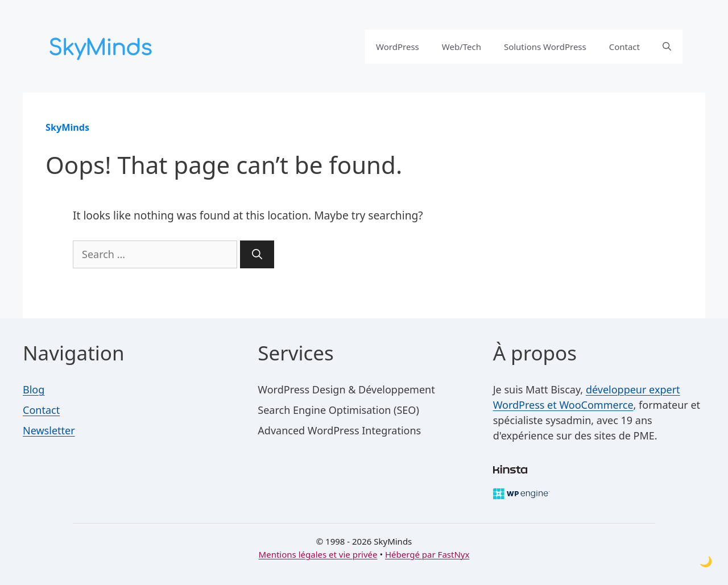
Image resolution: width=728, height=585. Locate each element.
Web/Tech (462, 47)
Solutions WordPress (545, 47)
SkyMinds (67, 127)
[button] (667, 47)
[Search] (257, 254)
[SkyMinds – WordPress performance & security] (102, 45)
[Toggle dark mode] (706, 561)
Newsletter (49, 430)
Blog (34, 389)
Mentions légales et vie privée (318, 554)
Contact (624, 47)
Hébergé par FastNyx (427, 554)
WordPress (398, 47)
